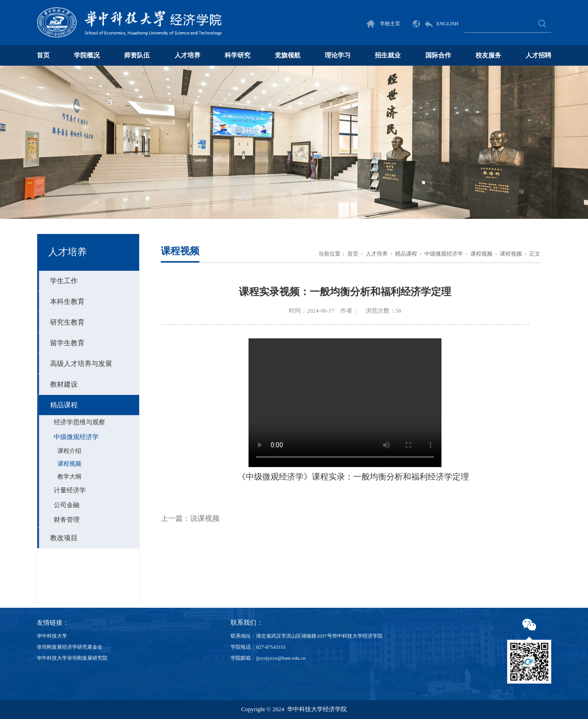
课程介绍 (69, 451)
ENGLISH (435, 23)
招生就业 (388, 55)
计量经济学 (70, 490)
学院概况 (87, 55)
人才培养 (187, 55)
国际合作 (438, 55)
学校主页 (383, 23)
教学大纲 (69, 477)
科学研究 (237, 55)
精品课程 (406, 254)
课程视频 (69, 464)
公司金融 (67, 505)
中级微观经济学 (76, 437)
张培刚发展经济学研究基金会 (70, 647)
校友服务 (488, 55)
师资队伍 (137, 55)
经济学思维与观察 (79, 422)
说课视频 (205, 518)
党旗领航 (288, 55)
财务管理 (67, 520)
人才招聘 (538, 55)
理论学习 (338, 55)
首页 (43, 55)
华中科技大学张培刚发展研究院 (72, 658)
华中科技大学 (52, 636)
